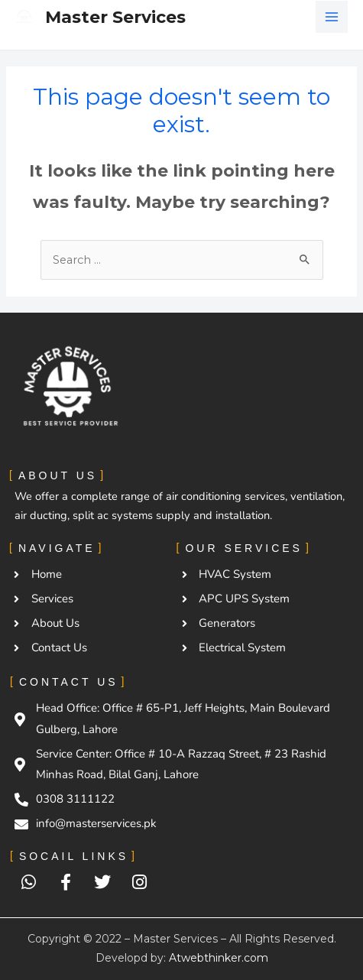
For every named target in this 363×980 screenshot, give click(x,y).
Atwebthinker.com (219, 958)
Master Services (115, 17)
